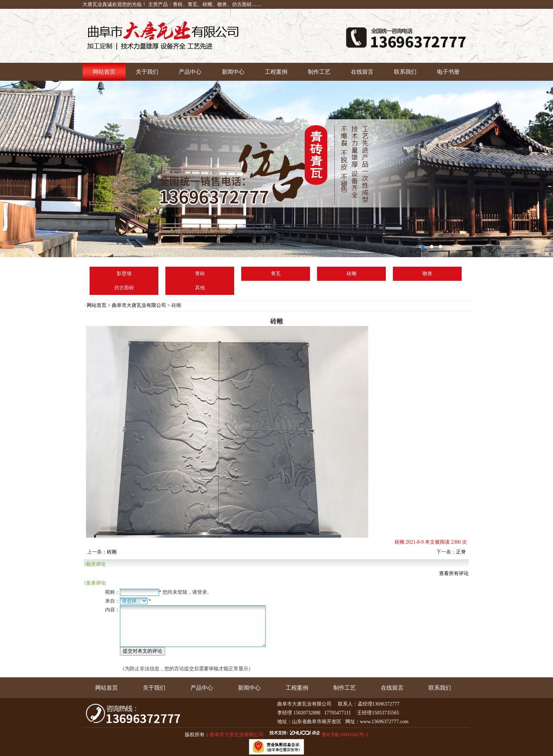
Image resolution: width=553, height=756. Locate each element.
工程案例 (276, 72)
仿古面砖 (124, 288)
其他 (200, 288)
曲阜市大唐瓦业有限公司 (139, 305)
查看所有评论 (454, 573)
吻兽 (427, 274)
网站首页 (104, 72)
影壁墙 (124, 274)
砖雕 (352, 274)
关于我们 (147, 72)
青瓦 (276, 274)
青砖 (200, 274)
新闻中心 (233, 72)
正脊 (461, 552)
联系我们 (405, 72)
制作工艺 (319, 72)
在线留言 (362, 72)
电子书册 (448, 72)
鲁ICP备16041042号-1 (345, 735)
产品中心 (190, 72)
